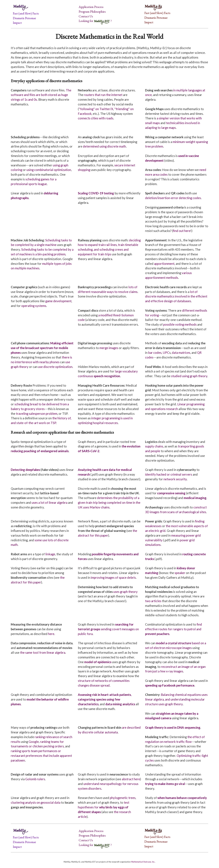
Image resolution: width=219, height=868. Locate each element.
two (148, 601)
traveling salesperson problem (37, 414)
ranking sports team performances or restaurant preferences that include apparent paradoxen (41, 756)
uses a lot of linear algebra (50, 503)
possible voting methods (180, 324)
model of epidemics (98, 662)
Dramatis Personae (24, 18)
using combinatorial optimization (49, 170)
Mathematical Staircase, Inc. (143, 862)
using (186, 376)
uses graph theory (125, 592)
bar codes (155, 353)
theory (203, 376)
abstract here (131, 779)
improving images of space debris (113, 578)
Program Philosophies (92, 11)
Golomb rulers (35, 779)
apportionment (164, 264)
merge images (109, 348)
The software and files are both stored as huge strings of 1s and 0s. (41, 95)
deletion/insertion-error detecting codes (173, 198)
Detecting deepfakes (25, 470)
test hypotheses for (104, 807)
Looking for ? (95, 21)
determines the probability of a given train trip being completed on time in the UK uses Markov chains (109, 503)
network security (175, 479)
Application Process (91, 7)
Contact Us (86, 16)
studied (176, 376)
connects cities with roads (96, 118)
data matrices (181, 353)
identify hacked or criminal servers (169, 474)
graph (194, 376)
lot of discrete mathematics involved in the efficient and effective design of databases (176, 296)
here (51, 634)
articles (156, 601)
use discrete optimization (55, 367)
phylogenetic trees (123, 798)
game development (58, 301)
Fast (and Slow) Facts (26, 13)
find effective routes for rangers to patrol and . (174, 629)
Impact (17, 23)
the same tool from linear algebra (43, 652)
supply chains (154, 446)
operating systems (34, 306)
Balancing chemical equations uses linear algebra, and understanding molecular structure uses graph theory (176, 699)
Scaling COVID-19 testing (96, 193)
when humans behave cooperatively (182, 798)
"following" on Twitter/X (96, 109)
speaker (180, 573)
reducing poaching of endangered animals (40, 451)
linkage (50, 554)
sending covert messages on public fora (108, 629)
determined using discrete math (104, 146)
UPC (166, 353)
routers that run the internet (103, 95)
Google (34, 742)
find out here (182, 231)
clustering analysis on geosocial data (36, 802)
